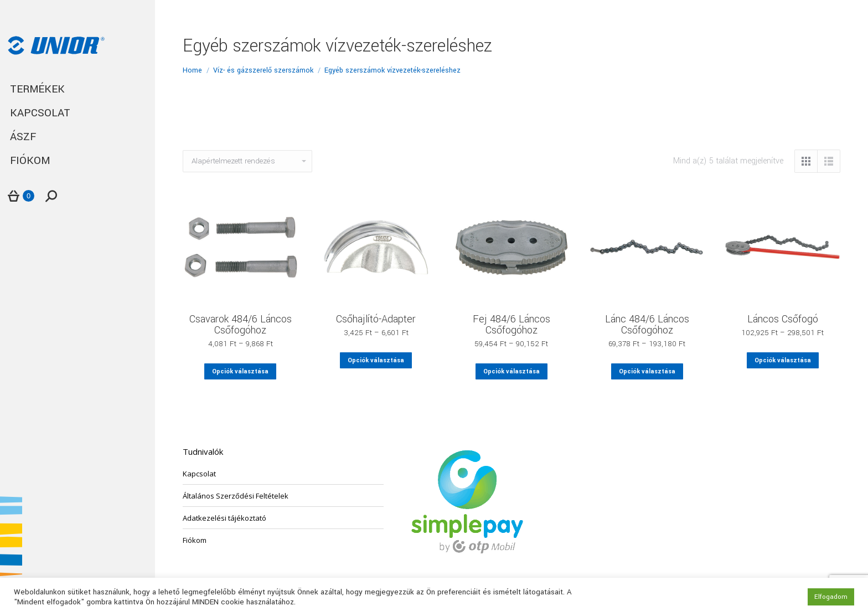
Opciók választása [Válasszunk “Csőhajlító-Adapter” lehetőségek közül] (376, 360)
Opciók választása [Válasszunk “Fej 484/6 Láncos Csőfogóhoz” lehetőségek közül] (512, 371)
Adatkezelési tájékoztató (224, 518)
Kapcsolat (199, 474)
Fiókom (195, 540)
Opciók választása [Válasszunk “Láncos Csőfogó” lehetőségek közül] (783, 360)
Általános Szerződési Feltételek (236, 496)
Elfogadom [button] (831, 597)
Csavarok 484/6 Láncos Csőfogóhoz (241, 325)
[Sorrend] (247, 161)
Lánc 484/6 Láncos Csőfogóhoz (647, 325)
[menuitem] (77, 89)
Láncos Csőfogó (783, 319)
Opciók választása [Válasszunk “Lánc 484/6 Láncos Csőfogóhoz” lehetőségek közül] (647, 371)
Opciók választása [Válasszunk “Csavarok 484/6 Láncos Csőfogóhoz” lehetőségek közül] (240, 371)
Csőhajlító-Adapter (376, 319)
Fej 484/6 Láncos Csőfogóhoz (512, 325)
